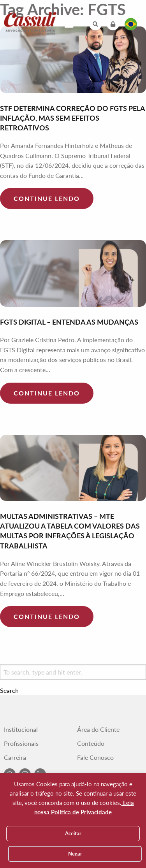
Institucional (21, 729)
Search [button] (9, 691)
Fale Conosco (95, 757)
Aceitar (73, 833)
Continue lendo (47, 198)
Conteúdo (91, 743)
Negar (75, 854)
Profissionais (21, 743)
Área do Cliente (98, 729)
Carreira (15, 757)
